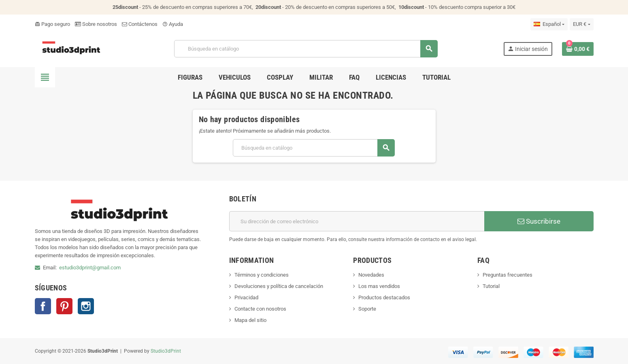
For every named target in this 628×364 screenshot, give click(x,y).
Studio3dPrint (166, 351)
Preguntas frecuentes (508, 275)
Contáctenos (140, 24)
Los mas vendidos (379, 286)
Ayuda (173, 24)
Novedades (371, 275)
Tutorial (491, 286)
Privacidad (246, 297)
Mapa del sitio (250, 320)
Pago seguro (52, 24)
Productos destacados (384, 297)
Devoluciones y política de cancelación (279, 286)
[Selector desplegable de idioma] (549, 24)
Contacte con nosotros (260, 309)
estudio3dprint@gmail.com (90, 268)
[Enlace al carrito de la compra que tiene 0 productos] (578, 49)
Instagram (86, 306)
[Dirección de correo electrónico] (357, 221)
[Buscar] (306, 49)
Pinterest (64, 306)
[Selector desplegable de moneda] (581, 24)
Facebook (43, 306)
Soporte (367, 309)
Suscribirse (539, 221)
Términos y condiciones (262, 275)
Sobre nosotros (96, 24)
